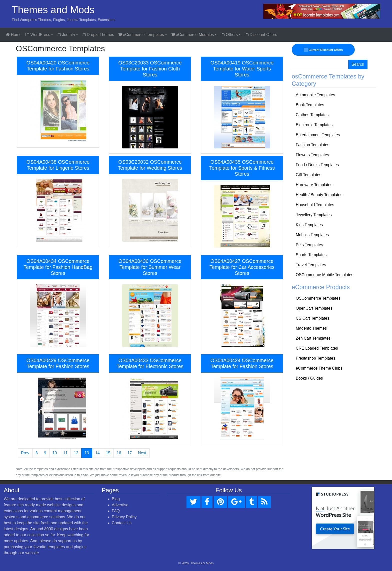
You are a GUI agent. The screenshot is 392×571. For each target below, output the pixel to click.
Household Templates (315, 205)
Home (14, 35)
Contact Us (122, 523)
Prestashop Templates (315, 358)
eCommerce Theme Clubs (319, 368)
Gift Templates (308, 175)
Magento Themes (311, 328)
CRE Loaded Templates (317, 348)
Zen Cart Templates (313, 338)
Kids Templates (309, 225)
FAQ (116, 511)
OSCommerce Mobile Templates (324, 275)
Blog (116, 499)
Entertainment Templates (318, 135)
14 (97, 453)
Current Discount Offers (323, 50)
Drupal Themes (98, 35)
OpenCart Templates (314, 308)
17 (129, 453)
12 (76, 453)
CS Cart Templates (312, 318)
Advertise (120, 505)
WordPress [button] (38, 35)
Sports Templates (311, 255)
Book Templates (310, 105)
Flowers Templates (312, 155)
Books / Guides (309, 378)
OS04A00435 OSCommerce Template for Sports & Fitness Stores (242, 168)
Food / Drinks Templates (317, 165)
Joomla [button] (66, 35)
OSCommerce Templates (318, 298)
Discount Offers (261, 35)
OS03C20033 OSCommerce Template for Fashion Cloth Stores (150, 69)
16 (119, 453)
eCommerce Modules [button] (192, 35)
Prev (25, 453)
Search (358, 64)
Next (142, 453)
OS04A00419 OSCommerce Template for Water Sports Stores (242, 69)
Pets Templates (309, 245)
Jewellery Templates (314, 215)
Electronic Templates (314, 125)
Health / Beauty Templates (319, 195)
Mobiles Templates (312, 235)
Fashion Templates (312, 145)
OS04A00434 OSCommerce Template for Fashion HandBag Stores (58, 267)
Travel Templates (311, 265)
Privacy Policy (124, 517)
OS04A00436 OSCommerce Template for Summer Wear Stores (150, 267)
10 (55, 453)
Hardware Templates (314, 185)
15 (108, 453)
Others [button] (229, 35)
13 (87, 453)
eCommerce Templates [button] (141, 35)
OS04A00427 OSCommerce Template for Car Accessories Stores (242, 267)
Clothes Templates (312, 115)
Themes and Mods (53, 10)
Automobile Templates (315, 95)
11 (65, 453)
